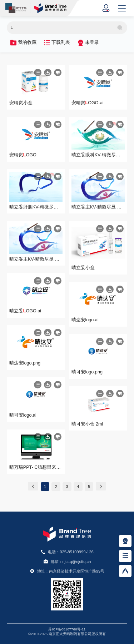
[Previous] (33, 486)
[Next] (101, 486)
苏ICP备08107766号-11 (67, 629)
